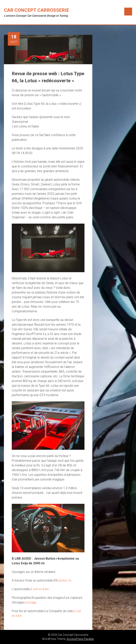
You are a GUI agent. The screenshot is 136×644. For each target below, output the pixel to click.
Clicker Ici (65, 580)
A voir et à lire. (40, 589)
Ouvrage (31, 602)
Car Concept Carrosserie (36, 10)
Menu (128, 12)
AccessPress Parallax (80, 639)
